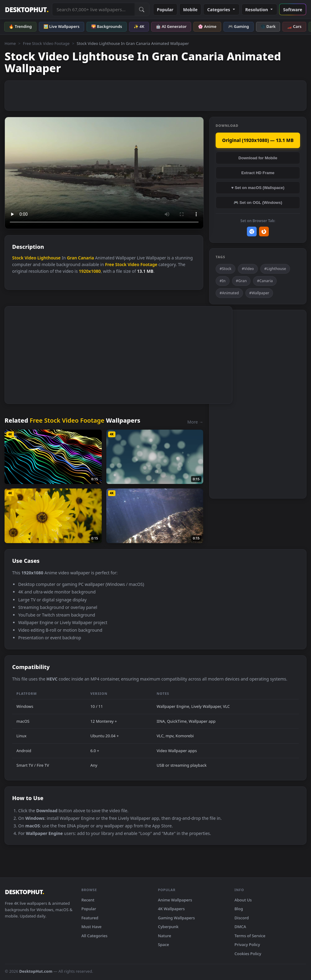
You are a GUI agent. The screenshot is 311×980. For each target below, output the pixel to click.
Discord (242, 918)
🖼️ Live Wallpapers (62, 26)
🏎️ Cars (294, 26)
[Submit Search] (142, 9)
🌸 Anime (207, 26)
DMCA (240, 927)
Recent (88, 900)
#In (223, 281)
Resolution (260, 10)
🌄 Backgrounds (107, 26)
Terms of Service (250, 936)
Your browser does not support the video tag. (104, 173)
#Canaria (265, 281)
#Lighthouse (275, 269)
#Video (248, 269)
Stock (18, 258)
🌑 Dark (268, 26)
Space (164, 945)
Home (10, 43)
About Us (243, 900)
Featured (90, 918)
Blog (239, 909)
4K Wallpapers (171, 909)
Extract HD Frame (258, 173)
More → (195, 422)
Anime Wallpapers (175, 900)
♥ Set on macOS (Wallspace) (258, 188)
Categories (221, 10)
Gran (72, 258)
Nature (164, 936)
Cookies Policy (248, 954)
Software (293, 10)
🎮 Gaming (239, 26)
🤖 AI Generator (171, 26)
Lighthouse (49, 258)
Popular (165, 10)
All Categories (94, 936)
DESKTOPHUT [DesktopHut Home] (27, 10)
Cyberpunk (168, 927)
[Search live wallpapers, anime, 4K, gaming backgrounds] (93, 9)
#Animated (229, 293)
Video (30, 258)
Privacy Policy (247, 945)
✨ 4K (139, 26)
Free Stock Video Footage (46, 43)
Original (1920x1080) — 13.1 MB (258, 140)
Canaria (86, 258)
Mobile (190, 10)
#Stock (226, 269)
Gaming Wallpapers (176, 918)
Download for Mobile (258, 158)
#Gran (241, 281)
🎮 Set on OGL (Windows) (258, 203)
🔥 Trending (20, 26)
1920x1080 (90, 271)
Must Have (91, 927)
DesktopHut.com (36, 971)
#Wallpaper (259, 293)
